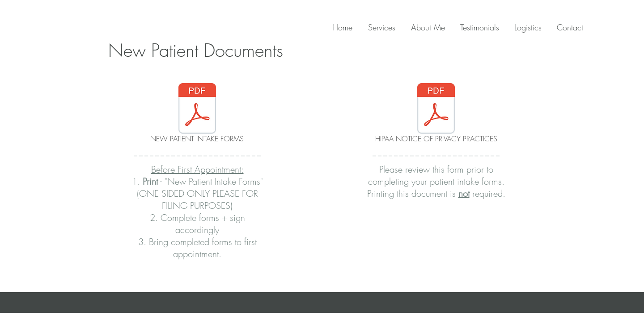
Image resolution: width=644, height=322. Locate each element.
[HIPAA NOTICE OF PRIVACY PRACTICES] (436, 114)
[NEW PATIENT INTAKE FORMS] (197, 114)
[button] (525, 28)
